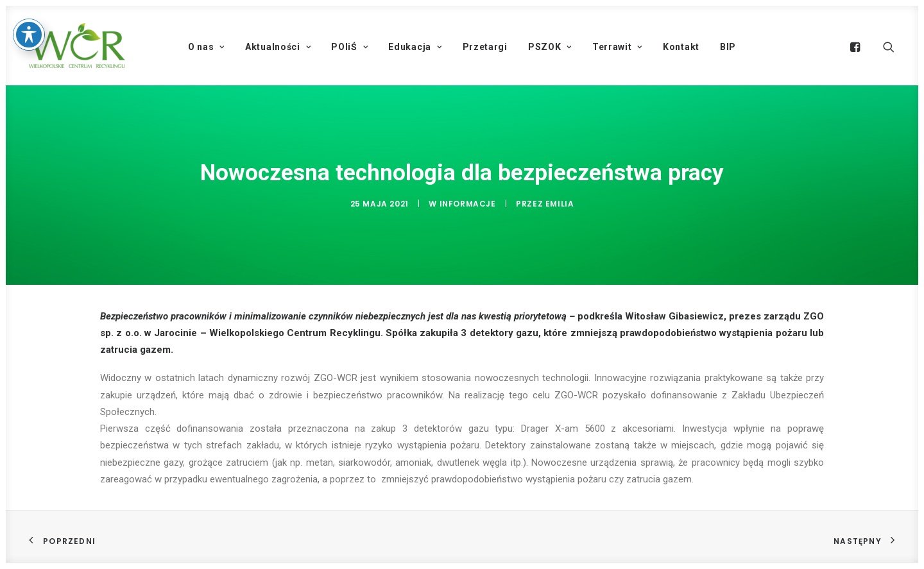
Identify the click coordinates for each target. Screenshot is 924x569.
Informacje (468, 204)
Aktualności (278, 47)
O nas (206, 47)
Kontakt (681, 47)
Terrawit (617, 47)
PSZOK (550, 47)
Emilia (560, 204)
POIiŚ (349, 47)
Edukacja (415, 47)
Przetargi (485, 47)
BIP (728, 47)
